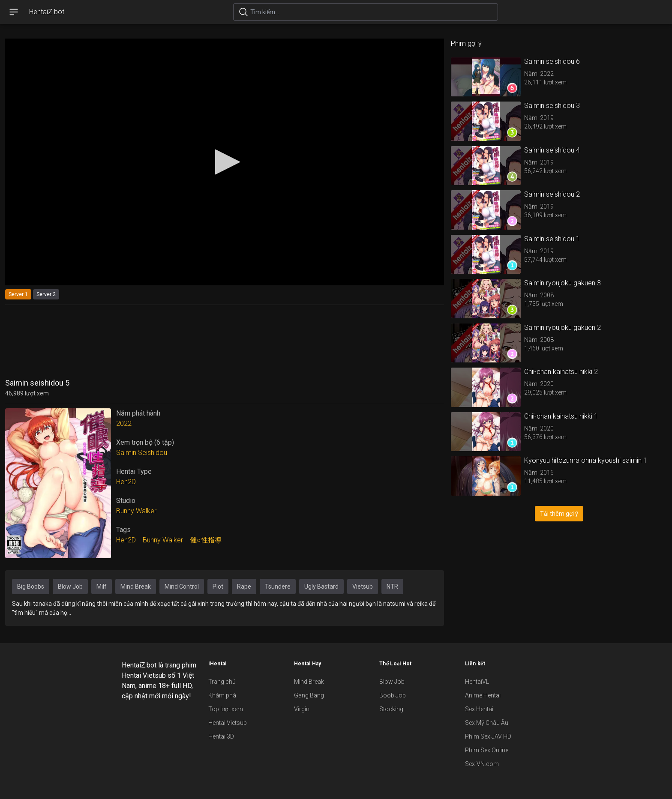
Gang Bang (309, 695)
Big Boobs (31, 587)
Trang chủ (222, 682)
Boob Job (393, 695)
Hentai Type (134, 471)
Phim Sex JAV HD (488, 736)
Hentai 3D (221, 736)
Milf (102, 587)
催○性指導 (206, 540)
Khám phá (222, 695)
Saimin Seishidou (142, 453)
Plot (218, 587)
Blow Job (70, 587)
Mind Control (182, 587)
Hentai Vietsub (228, 723)
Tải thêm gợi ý (559, 514)
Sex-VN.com (482, 764)
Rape (244, 587)
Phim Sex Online (487, 750)
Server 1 (18, 294)
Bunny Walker (136, 511)
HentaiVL (477, 682)
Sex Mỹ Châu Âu (487, 723)
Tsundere (278, 587)
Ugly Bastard (321, 587)
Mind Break (136, 587)
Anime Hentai (483, 695)
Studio (126, 501)
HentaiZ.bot (47, 12)
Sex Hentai (479, 709)
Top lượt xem (226, 709)
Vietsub (363, 587)
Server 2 (46, 294)
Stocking (391, 709)
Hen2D (126, 482)
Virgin (302, 709)
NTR (392, 587)
